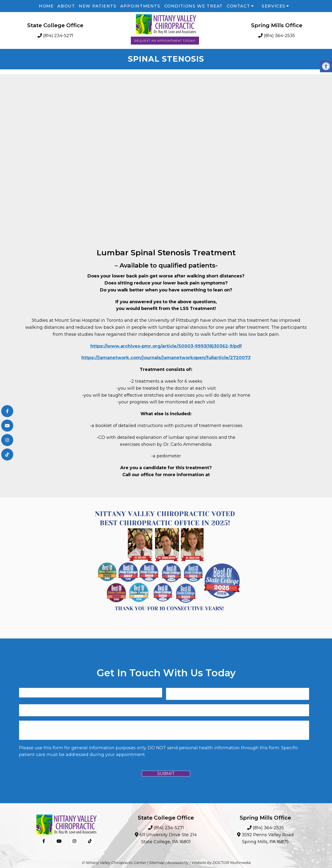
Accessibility (178, 863)
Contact (238, 6)
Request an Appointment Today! (165, 41)
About (66, 6)
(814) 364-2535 (279, 36)
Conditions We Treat (194, 6)
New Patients (98, 6)
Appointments (140, 6)
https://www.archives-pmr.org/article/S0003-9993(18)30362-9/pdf (166, 346)
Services (274, 6)
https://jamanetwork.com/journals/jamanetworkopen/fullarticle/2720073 (166, 358)
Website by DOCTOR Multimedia (221, 863)
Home (46, 6)
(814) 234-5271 (58, 36)
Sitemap (156, 863)
